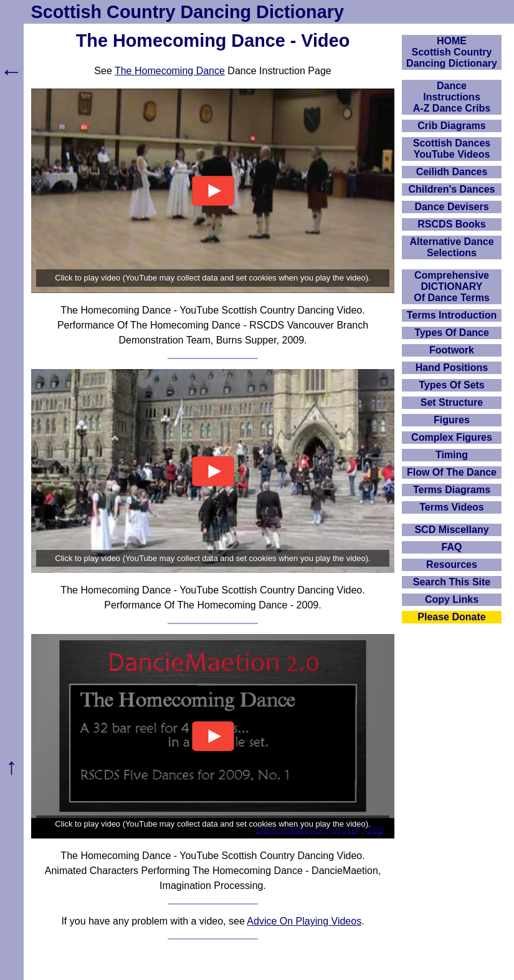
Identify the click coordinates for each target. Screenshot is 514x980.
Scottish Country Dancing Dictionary (188, 12)
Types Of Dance (452, 333)
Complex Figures (452, 437)
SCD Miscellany (451, 530)
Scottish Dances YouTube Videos (452, 149)
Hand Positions (452, 367)
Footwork (452, 350)
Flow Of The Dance (452, 472)
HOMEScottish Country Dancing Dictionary (452, 52)
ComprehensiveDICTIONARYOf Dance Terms (452, 286)
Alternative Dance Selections (451, 247)
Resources (452, 564)
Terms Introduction (452, 315)
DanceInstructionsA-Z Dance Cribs (452, 97)
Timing (452, 455)
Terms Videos (451, 507)
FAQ (452, 547)
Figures (452, 420)
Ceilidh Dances (452, 172)
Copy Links (452, 599)
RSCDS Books (451, 224)
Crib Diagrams (451, 126)
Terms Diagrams (452, 490)
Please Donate (451, 617)
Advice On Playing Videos (304, 921)
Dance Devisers (451, 207)
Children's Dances (452, 189)
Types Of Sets (452, 385)
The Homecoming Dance (170, 71)
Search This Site (452, 582)
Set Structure (452, 402)
